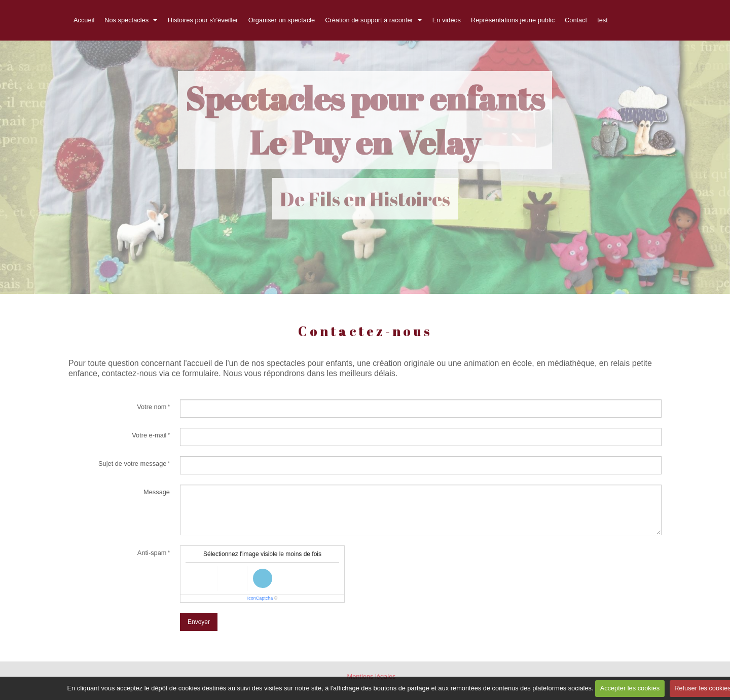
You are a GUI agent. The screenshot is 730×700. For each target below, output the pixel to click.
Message (157, 492)
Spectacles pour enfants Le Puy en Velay (365, 120)
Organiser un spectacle (282, 20)
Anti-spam (152, 553)
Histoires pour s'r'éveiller (203, 20)
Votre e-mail (149, 435)
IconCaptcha (260, 598)
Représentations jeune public (513, 20)
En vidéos (447, 20)
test (603, 20)
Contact (576, 20)
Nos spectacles (126, 20)
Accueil (84, 20)
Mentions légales (371, 676)
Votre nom (152, 407)
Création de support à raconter (369, 20)
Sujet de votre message (132, 464)
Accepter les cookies (630, 688)
